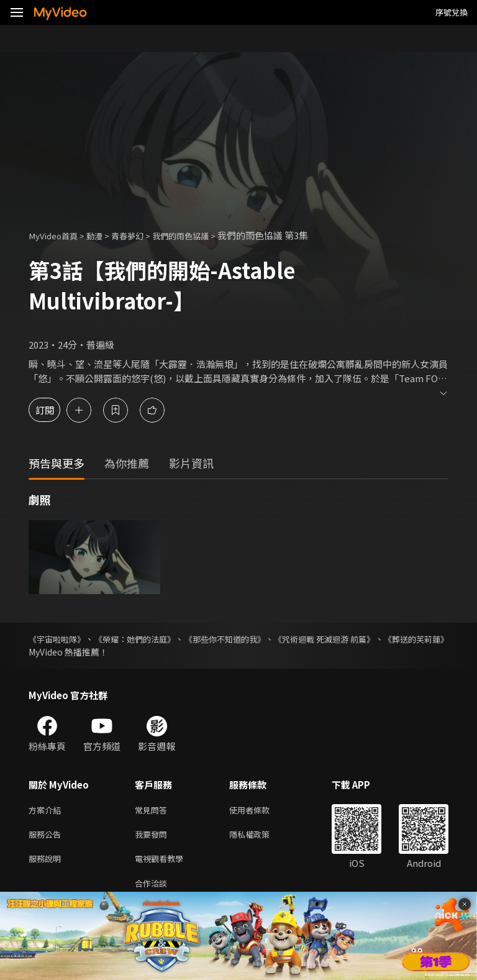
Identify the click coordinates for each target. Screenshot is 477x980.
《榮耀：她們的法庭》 (153, 639)
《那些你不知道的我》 (261, 639)
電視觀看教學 (163, 863)
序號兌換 (452, 12)
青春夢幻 (140, 235)
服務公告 (47, 837)
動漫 (103, 235)
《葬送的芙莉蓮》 (63, 652)
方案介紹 (47, 811)
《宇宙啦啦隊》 (59, 639)
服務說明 (47, 863)
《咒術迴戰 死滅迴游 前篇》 (379, 639)
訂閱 (53, 410)
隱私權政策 (260, 837)
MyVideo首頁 (57, 235)
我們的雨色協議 (200, 235)
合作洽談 (153, 889)
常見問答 (153, 811)
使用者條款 (260, 811)
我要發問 (153, 837)
